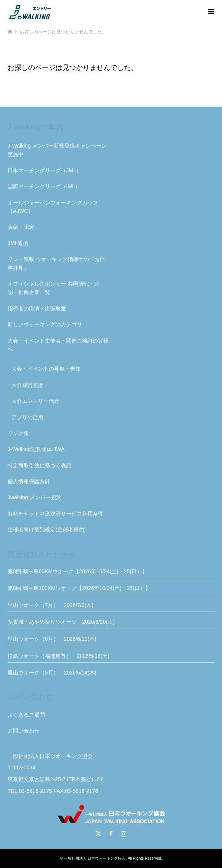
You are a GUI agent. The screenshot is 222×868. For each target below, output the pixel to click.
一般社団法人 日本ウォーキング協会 (95, 858)
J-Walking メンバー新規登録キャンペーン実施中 (57, 150)
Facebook (111, 833)
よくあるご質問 (26, 715)
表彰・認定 (21, 227)
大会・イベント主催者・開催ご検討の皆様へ (58, 345)
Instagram (124, 833)
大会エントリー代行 (35, 401)
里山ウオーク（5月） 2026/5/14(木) (52, 673)
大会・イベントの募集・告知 (46, 369)
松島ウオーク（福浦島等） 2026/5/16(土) (59, 656)
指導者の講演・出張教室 (37, 308)
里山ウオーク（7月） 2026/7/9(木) (51, 605)
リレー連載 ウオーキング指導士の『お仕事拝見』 (56, 263)
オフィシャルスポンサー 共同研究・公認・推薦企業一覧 (54, 288)
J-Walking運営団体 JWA (36, 449)
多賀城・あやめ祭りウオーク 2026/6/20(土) (61, 622)
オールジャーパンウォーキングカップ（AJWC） (53, 207)
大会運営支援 (27, 385)
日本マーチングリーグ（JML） (44, 170)
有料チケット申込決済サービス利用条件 (55, 514)
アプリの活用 (27, 417)
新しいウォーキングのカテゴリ (45, 324)
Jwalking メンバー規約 (35, 497)
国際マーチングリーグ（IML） (44, 186)
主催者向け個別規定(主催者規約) (47, 530)
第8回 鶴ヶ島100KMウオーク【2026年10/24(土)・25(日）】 (79, 588)
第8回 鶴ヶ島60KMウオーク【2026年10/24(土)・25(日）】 (78, 571)
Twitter (98, 833)
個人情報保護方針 (29, 481)
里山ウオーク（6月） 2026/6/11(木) (52, 639)
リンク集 (18, 433)
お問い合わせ (24, 731)
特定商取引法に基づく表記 (40, 465)
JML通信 (18, 243)
